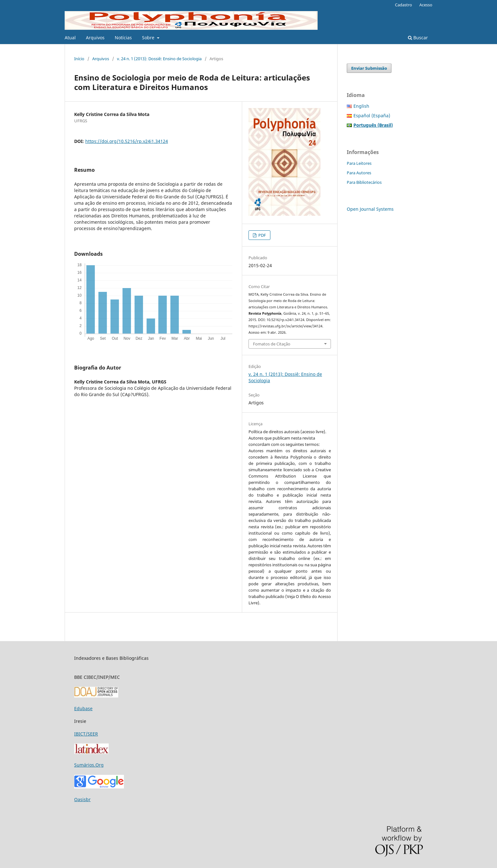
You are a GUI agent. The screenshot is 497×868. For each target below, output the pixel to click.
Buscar (418, 38)
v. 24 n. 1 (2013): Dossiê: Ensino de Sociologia (159, 59)
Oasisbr (82, 799)
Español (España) (372, 116)
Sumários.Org (89, 765)
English (361, 106)
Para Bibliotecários (364, 182)
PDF (262, 235)
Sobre (149, 38)
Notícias (123, 38)
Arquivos (95, 38)
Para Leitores (359, 163)
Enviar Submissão (369, 68)
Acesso (426, 5)
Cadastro (403, 5)
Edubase (83, 708)
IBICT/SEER (86, 734)
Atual (70, 38)
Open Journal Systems (370, 209)
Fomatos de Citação (272, 344)
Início (79, 59)
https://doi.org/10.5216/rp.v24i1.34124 (127, 141)
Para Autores (359, 173)
